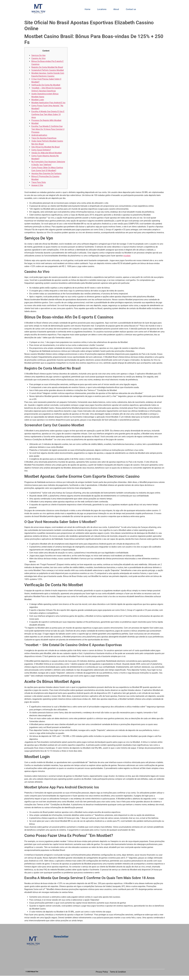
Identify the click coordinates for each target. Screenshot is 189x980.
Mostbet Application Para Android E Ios (48, 103)
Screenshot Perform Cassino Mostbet (48, 70)
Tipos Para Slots (39, 182)
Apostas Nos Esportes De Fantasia (46, 173)
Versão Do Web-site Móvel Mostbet (47, 153)
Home (87, 9)
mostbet (127, 256)
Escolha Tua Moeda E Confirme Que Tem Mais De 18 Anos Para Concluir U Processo (48, 129)
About (116, 9)
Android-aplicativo (39, 135)
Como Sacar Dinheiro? (41, 150)
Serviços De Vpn (38, 55)
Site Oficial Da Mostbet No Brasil (46, 147)
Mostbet (35, 123)
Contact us (131, 9)
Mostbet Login (38, 100)
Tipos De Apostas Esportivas (44, 138)
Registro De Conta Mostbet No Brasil (47, 67)
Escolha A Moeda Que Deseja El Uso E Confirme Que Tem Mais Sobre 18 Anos (48, 114)
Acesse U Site (37, 185)
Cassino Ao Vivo (38, 58)
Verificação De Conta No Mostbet (46, 85)
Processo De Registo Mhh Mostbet (46, 120)
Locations (102, 9)
